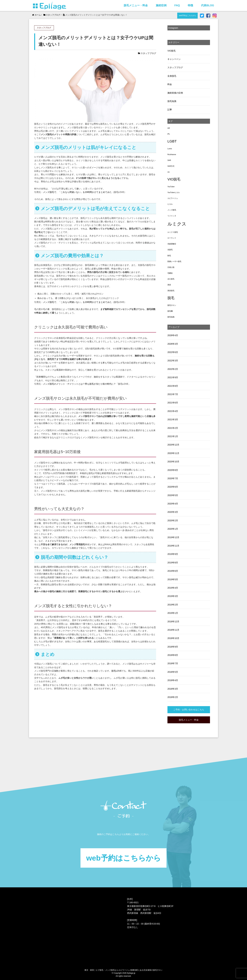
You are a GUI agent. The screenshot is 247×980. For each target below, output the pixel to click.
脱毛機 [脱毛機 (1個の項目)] (170, 311)
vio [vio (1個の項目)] (169, 172)
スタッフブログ (148, 53)
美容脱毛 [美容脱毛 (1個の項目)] (171, 291)
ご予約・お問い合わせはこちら (189, 710)
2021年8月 (173, 386)
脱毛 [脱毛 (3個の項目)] (171, 298)
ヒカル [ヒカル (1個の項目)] (170, 204)
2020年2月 (173, 520)
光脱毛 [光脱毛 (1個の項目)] (170, 250)
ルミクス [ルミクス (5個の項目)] (177, 224)
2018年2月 (173, 697)
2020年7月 (173, 478)
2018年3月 (173, 689)
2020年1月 (173, 529)
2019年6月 (173, 571)
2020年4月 (173, 504)
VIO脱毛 (172, 51)
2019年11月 (173, 546)
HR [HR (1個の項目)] (169, 128)
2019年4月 (173, 588)
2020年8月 (173, 470)
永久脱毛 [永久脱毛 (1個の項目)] (171, 279)
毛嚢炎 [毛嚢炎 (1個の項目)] (170, 273)
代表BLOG (207, 5)
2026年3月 (173, 344)
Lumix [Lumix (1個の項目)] (170, 149)
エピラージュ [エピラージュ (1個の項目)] (173, 198)
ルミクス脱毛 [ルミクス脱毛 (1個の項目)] (173, 232)
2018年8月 (173, 655)
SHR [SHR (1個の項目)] (169, 160)
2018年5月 (173, 672)
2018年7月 (173, 663)
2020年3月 (173, 512)
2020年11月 (173, 453)
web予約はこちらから (188, 15)
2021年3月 (173, 419)
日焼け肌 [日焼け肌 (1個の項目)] (171, 267)
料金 (170, 84)
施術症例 (161, 5)
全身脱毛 (172, 76)
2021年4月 (173, 411)
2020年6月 (173, 487)
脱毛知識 (172, 101)
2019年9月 (173, 554)
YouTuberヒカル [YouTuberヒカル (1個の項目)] (174, 192)
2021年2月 (173, 428)
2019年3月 (173, 596)
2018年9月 (173, 647)
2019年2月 (173, 605)
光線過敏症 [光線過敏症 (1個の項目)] (172, 244)
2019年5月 (173, 579)
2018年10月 (173, 638)
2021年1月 (173, 436)
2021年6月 (173, 403)
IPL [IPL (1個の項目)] (169, 134)
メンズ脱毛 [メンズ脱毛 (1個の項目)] (172, 210)
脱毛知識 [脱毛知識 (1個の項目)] (171, 317)
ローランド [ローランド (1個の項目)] (172, 238)
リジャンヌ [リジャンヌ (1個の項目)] (172, 216)
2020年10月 (173, 462)
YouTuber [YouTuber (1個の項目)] (171, 187)
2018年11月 (173, 630)
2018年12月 (173, 622)
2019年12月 (173, 537)
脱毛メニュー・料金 (136, 5)
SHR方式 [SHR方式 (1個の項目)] (171, 166)
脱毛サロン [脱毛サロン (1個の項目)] (172, 305)
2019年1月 (173, 613)
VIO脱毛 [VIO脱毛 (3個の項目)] (174, 179)
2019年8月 (173, 563)
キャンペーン (174, 59)
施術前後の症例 (175, 93)
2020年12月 (173, 445)
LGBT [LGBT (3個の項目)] (172, 141)
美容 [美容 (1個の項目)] (169, 285)
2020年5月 (173, 495)
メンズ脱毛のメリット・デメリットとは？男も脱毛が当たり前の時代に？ (79, 384)
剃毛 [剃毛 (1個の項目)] (169, 256)
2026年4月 (173, 335)
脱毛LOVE (116, 671)
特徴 (190, 5)
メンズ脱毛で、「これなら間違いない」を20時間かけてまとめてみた (77, 192)
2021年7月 (173, 394)
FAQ (177, 5)
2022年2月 (173, 369)
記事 (170, 110)
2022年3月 (173, 361)
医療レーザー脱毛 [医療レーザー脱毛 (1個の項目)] (174, 261)
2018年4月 (173, 680)
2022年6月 (173, 352)
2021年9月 (173, 377)
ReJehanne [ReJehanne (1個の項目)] (172, 154)
